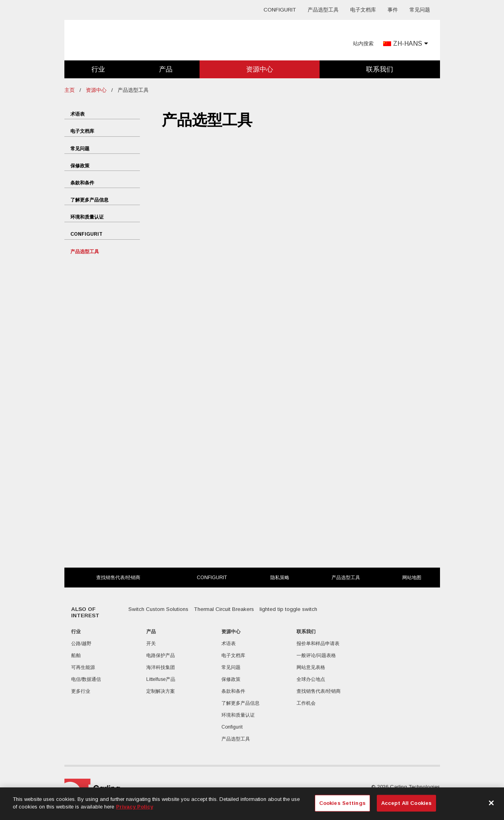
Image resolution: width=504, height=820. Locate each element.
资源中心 (260, 69)
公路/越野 (81, 644)
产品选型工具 (323, 10)
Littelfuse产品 (161, 679)
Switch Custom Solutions (158, 609)
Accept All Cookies (406, 803)
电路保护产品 (161, 655)
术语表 (78, 114)
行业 (98, 69)
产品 (166, 69)
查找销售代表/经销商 (118, 578)
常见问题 (420, 10)
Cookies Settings (342, 803)
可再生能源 (83, 667)
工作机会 (306, 703)
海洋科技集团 (161, 667)
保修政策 (80, 166)
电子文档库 (363, 10)
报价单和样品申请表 (318, 644)
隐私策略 (280, 578)
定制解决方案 (161, 691)
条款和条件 (82, 183)
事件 (393, 10)
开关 (151, 644)
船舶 (76, 655)
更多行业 (81, 691)
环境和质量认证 (87, 217)
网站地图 (412, 578)
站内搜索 (363, 44)
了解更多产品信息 (89, 200)
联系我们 (380, 69)
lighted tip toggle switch (288, 609)
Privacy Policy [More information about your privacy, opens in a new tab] (135, 807)
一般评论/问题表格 (316, 655)
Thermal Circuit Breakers (224, 609)
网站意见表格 (311, 667)
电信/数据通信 (86, 679)
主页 (70, 90)
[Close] (491, 803)
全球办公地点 (311, 679)
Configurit (280, 10)
